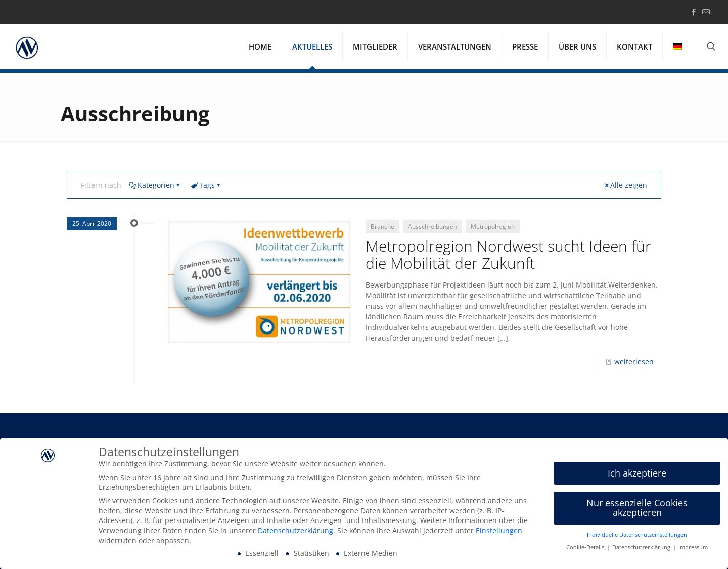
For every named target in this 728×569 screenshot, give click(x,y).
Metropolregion (493, 227)
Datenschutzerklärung (295, 532)
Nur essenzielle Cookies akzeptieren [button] (637, 509)
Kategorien (155, 185)
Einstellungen (499, 532)
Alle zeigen (625, 185)
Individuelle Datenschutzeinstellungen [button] (637, 536)
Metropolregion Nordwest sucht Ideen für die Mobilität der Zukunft (508, 254)
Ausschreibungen (433, 227)
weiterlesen (634, 362)
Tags (206, 185)
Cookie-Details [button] (586, 548)
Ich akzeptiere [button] (637, 474)
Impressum (693, 548)
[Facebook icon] (693, 12)
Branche (382, 227)
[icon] (706, 12)
